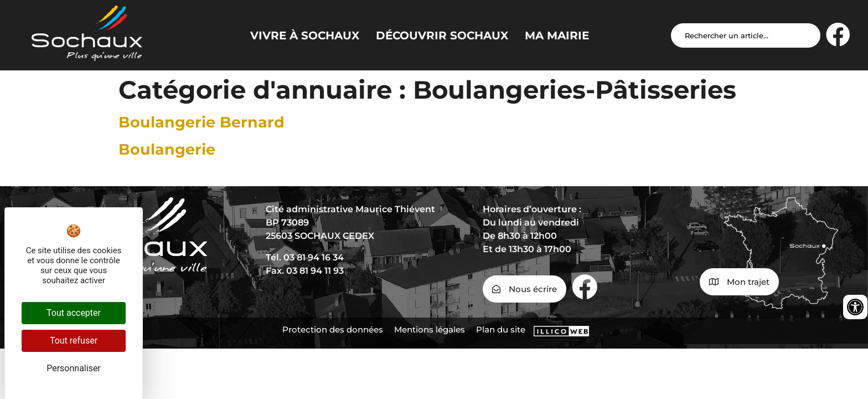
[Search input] (746, 35)
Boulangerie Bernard (201, 122)
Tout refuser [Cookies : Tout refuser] (74, 341)
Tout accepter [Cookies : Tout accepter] (74, 313)
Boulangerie (167, 149)
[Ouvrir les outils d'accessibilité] (855, 307)
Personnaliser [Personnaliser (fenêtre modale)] (74, 368)
